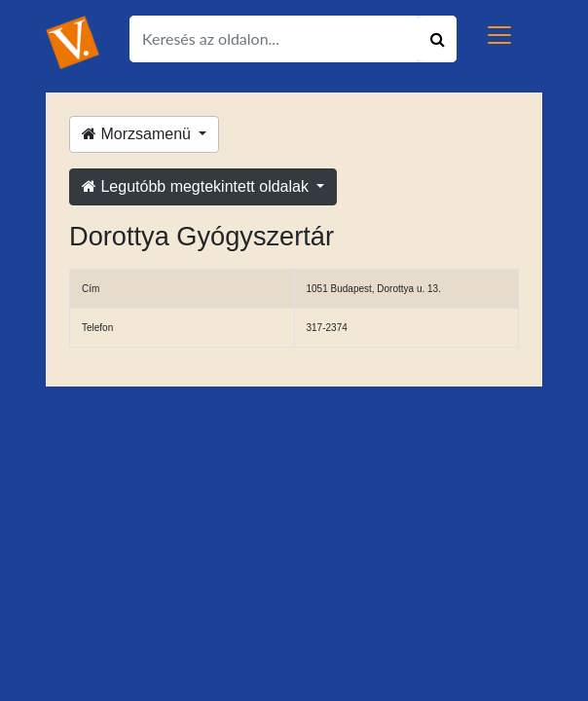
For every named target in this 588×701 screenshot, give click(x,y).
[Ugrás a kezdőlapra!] (73, 41)
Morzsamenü (138, 134)
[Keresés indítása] (438, 39)
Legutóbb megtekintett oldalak (197, 186)
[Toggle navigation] (499, 35)
